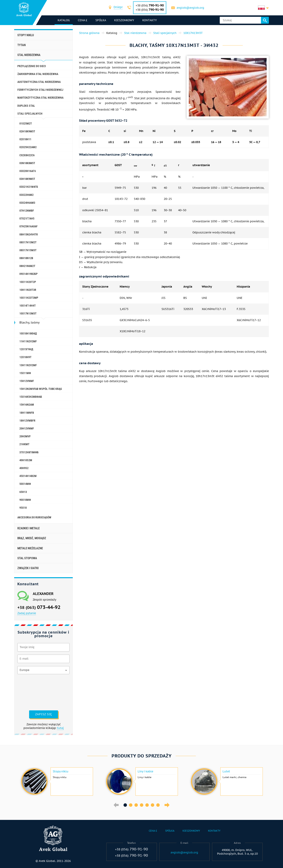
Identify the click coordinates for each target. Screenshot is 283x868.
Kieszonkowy (124, 20)
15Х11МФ (25, 373)
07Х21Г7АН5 (27, 218)
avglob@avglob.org (191, 8)
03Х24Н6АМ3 (27, 203)
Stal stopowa (27, 558)
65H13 (23, 492)
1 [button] (125, 805)
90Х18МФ (25, 500)
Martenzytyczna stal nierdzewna (40, 98)
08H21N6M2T (27, 266)
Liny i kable (145, 771)
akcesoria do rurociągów (34, 517)
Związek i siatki (28, 568)
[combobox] (118, 8)
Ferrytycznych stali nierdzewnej (40, 90)
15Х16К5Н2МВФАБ (31, 397)
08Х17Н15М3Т (28, 250)
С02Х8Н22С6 (27, 155)
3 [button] (136, 805)
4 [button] (142, 805)
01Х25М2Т (26, 123)
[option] (57, 782)
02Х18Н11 (25, 139)
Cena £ (83, 20)
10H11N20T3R (28, 290)
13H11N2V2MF (28, 365)
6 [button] (153, 805)
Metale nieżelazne (30, 548)
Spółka (101, 20)
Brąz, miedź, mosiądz (32, 538)
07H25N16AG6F (29, 226)
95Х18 (23, 508)
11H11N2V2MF (28, 341)
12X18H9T (25, 357)
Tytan (22, 45)
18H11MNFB (27, 413)
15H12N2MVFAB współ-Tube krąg (41, 389)
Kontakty (150, 20)
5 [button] (147, 805)
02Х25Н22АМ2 (28, 147)
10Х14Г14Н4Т (28, 306)
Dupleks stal (26, 106)
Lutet (226, 771)
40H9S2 (24, 468)
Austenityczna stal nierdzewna (39, 82)
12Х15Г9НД (26, 349)
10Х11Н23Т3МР (29, 298)
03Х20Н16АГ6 (28, 171)
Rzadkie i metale (29, 528)
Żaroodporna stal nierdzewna (38, 74)
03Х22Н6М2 (26, 195)
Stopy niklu (26, 35)
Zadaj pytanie (27, 613)
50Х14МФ (25, 484)
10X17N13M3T (28, 313)
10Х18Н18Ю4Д (28, 333)
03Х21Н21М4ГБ (29, 187)
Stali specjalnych (30, 114)
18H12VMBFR (27, 421)
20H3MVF (25, 436)
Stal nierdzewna (29, 55)
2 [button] (131, 805)
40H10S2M (26, 460)
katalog (64, 20)
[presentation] (34, 692)
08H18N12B (26, 258)
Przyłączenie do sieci (32, 66)
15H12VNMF (27, 381)
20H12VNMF (27, 428)
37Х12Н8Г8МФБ (29, 452)
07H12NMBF (27, 211)
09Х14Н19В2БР (29, 274)
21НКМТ (24, 444)
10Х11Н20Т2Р (28, 282)
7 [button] (158, 805)
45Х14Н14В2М (28, 476)
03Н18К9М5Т (27, 179)
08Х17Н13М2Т (28, 242)
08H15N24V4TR (29, 234)
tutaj (60, 728)
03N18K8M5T (27, 163)
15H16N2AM (27, 405)
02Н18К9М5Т (27, 131)
